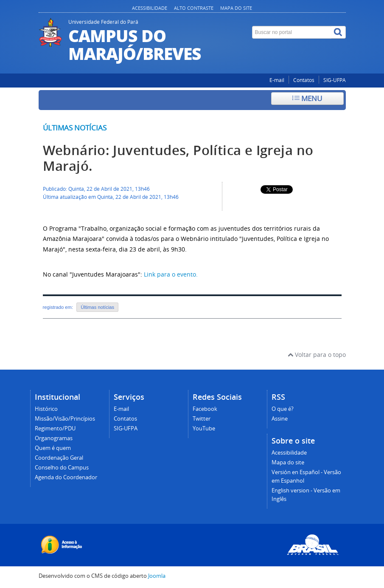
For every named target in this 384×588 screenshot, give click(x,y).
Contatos (304, 80)
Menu (307, 98)
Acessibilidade (150, 8)
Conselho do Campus (62, 468)
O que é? (283, 409)
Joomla (157, 576)
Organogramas (54, 438)
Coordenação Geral (59, 458)
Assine (280, 419)
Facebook (205, 409)
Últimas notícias (75, 128)
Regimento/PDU (55, 428)
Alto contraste (194, 8)
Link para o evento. (171, 274)
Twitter (202, 419)
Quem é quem (53, 448)
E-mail (277, 80)
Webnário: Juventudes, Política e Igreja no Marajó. (178, 158)
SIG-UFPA (335, 80)
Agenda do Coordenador (66, 477)
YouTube (204, 428)
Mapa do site (236, 8)
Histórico (46, 409)
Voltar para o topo (317, 355)
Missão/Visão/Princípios (65, 419)
